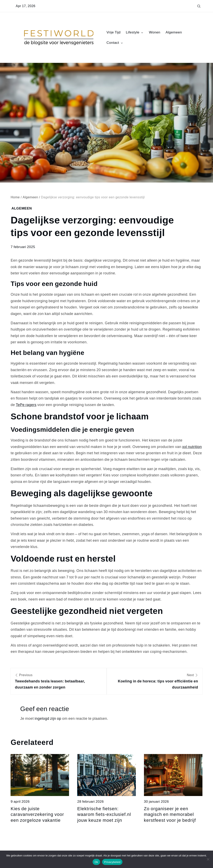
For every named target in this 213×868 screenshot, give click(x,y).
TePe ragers (26, 405)
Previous (58, 682)
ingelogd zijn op (48, 718)
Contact (115, 43)
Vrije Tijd (114, 32)
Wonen (155, 32)
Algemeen (174, 32)
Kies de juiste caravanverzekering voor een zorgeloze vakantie (37, 814)
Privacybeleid (112, 862)
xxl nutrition (192, 447)
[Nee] (208, 859)
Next (155, 682)
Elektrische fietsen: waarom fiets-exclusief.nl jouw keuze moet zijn (104, 814)
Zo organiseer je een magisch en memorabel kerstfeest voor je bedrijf (170, 814)
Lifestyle (135, 32)
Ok (96, 862)
